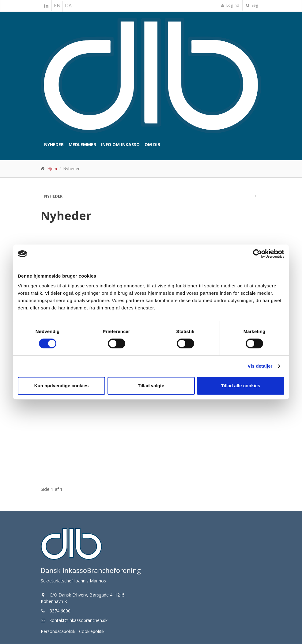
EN (57, 6)
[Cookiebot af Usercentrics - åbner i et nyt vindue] (257, 254)
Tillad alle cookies (240, 386)
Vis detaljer (260, 366)
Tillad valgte (151, 386)
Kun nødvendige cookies (62, 386)
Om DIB (152, 144)
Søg (252, 5)
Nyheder (54, 144)
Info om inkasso (120, 144)
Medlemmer (82, 144)
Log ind (230, 5)
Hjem (52, 169)
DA (68, 6)
